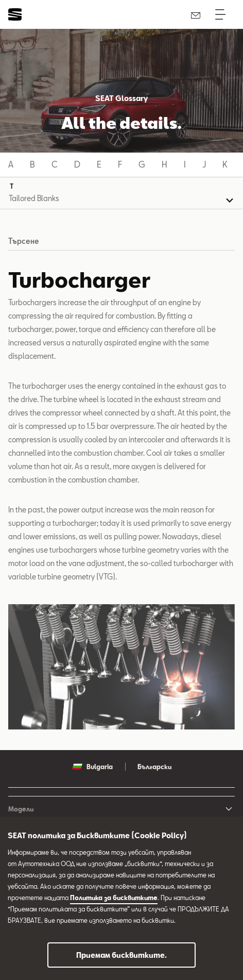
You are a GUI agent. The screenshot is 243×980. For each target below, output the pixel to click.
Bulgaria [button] (92, 767)
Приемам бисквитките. (121, 955)
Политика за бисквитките (114, 898)
